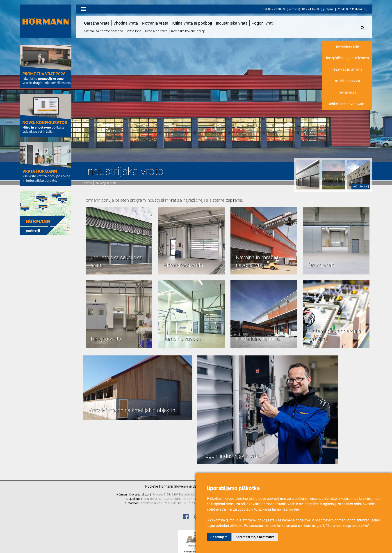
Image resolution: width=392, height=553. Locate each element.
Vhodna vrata (126, 23)
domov (88, 183)
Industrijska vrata (232, 23)
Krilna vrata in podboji (192, 23)
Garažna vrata (97, 23)
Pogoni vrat (262, 23)
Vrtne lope (134, 31)
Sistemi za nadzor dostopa (104, 31)
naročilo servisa (348, 81)
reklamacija (347, 92)
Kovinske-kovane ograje (188, 31)
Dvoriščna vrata (156, 31)
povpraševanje (348, 46)
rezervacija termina (347, 69)
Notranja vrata (155, 23)
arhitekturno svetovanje (347, 104)
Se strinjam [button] (219, 537)
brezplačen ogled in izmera (347, 58)
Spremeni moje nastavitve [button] (255, 537)
